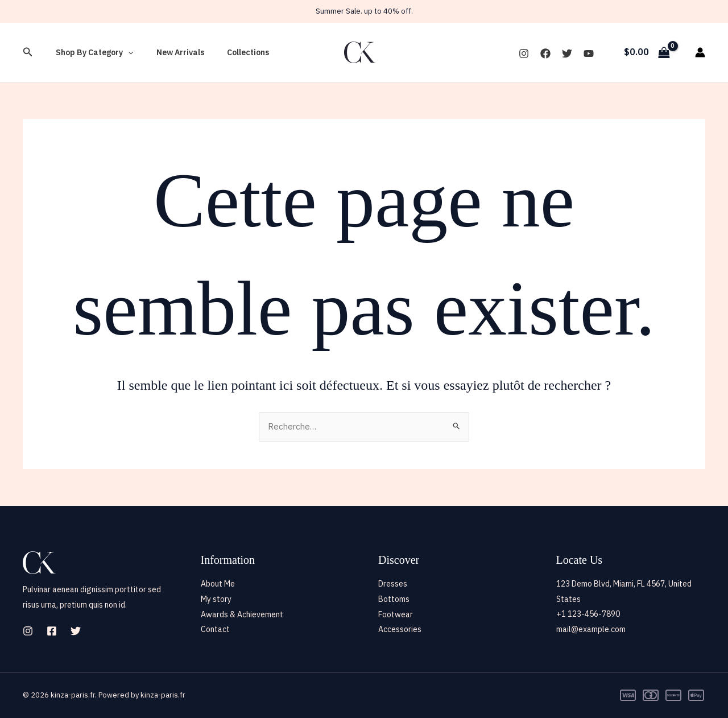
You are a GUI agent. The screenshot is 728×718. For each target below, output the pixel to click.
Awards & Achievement (242, 614)
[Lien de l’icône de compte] (700, 52)
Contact (215, 629)
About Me (218, 584)
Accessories (400, 629)
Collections (231, 52)
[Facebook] (545, 53)
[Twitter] (567, 53)
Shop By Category (91, 52)
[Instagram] (524, 53)
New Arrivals (170, 52)
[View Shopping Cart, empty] (647, 52)
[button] (28, 52)
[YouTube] (589, 53)
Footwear (396, 614)
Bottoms (394, 599)
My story (216, 599)
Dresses (393, 584)
